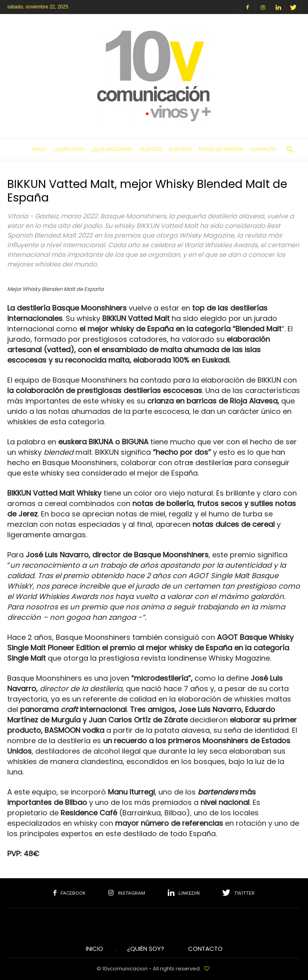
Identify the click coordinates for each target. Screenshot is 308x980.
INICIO (94, 949)
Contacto (263, 149)
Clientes (151, 149)
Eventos (180, 149)
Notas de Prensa (221, 149)
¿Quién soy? (69, 149)
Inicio (39, 149)
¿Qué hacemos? (112, 149)
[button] (290, 149)
